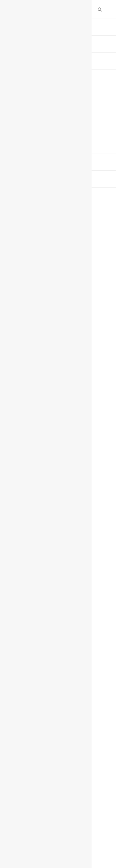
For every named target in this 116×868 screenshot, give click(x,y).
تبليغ (56, 108)
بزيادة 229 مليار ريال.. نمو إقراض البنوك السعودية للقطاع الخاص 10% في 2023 (65, 592)
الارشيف (79, 25)
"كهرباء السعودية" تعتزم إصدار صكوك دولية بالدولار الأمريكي (58, 569)
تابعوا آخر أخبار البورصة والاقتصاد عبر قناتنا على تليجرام (61, 509)
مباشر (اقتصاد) (89, 101)
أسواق (60, 25)
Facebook (92, 648)
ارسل (95, 108)
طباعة (76, 108)
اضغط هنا (78, 491)
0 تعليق (26, 101)
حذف (38, 108)
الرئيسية (100, 25)
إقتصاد (41, 25)
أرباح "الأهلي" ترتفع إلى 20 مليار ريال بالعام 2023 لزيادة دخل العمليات (60, 546)
